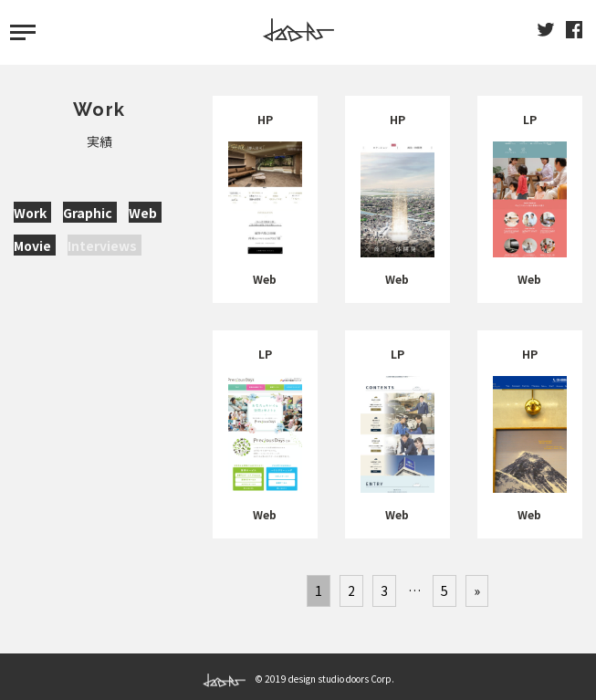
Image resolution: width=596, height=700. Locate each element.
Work (30, 213)
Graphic (88, 213)
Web (143, 213)
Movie (32, 246)
